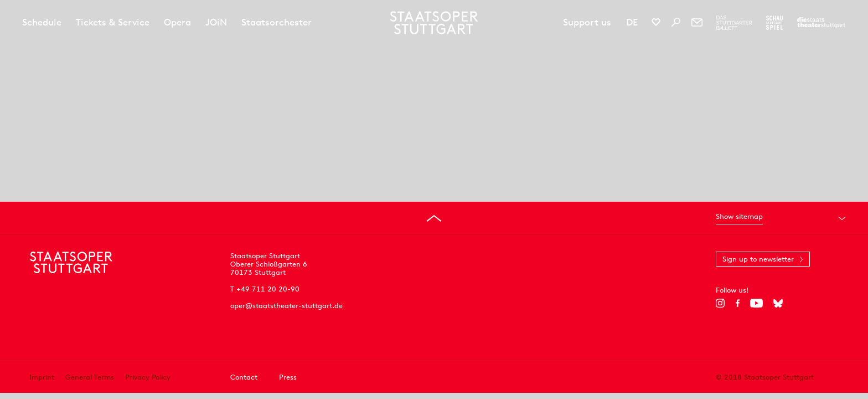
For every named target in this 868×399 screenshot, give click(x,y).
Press (288, 377)
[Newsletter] (697, 22)
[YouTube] (756, 303)
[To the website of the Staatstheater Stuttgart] (821, 23)
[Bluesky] (778, 303)
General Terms (90, 377)
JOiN (216, 22)
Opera (177, 22)
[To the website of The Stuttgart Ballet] (734, 23)
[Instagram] (720, 303)
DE (632, 22)
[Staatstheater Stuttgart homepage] (434, 23)
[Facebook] (738, 303)
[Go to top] (434, 218)
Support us (587, 22)
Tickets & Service (113, 22)
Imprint (42, 377)
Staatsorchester (277, 22)
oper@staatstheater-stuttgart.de (286, 306)
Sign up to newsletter (758, 259)
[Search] (676, 22)
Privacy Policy (148, 377)
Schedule (42, 22)
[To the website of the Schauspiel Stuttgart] (774, 23)
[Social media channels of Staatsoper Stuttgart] (656, 22)
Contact (244, 377)
